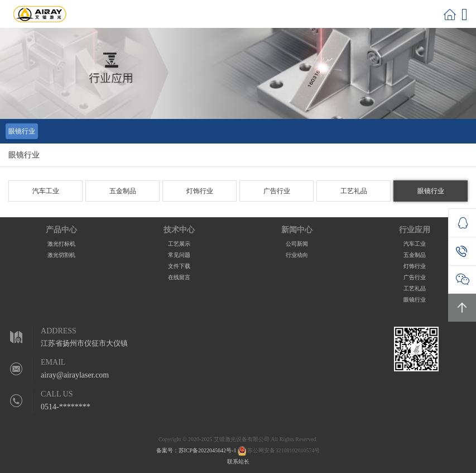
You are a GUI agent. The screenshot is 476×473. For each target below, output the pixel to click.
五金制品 (123, 191)
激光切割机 (61, 255)
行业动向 (297, 255)
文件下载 (179, 266)
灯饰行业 (200, 191)
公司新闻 (297, 244)
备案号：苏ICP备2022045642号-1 (196, 450)
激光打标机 (61, 244)
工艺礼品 (354, 191)
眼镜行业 (22, 131)
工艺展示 (179, 244)
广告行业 (277, 191)
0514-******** (66, 407)
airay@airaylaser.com (75, 375)
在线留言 (179, 277)
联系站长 (238, 462)
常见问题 (179, 255)
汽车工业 (46, 191)
